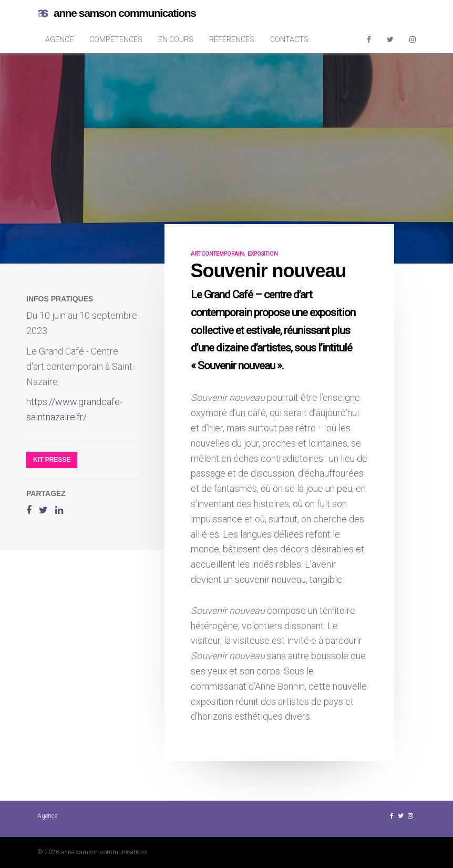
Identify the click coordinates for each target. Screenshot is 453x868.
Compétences (116, 39)
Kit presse (52, 460)
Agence (59, 39)
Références (232, 39)
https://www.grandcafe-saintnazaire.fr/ (74, 409)
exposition (263, 254)
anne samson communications (117, 13)
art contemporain (217, 254)
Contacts (289, 39)
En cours (176, 39)
